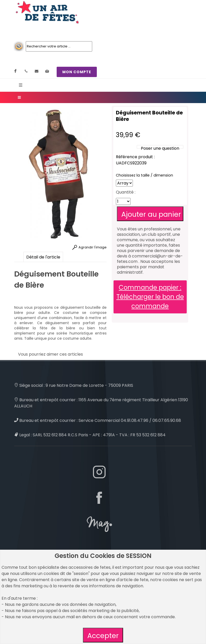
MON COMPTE (77, 72)
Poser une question (160, 148)
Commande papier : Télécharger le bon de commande (150, 297)
